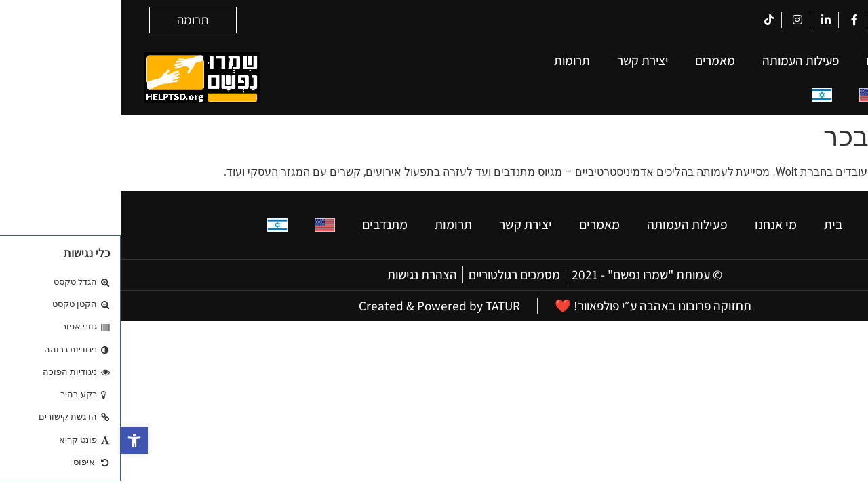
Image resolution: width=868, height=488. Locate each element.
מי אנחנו (766, 60)
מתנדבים (808, 95)
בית (822, 60)
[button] (14, 441)
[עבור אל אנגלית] (749, 95)
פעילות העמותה (680, 60)
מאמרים (594, 60)
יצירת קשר (522, 60)
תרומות (451, 60)
